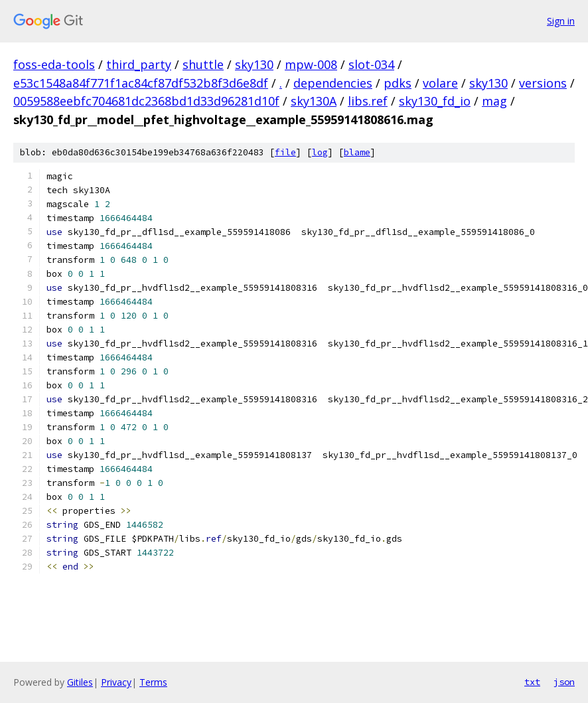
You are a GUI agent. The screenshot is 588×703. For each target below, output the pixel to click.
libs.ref (368, 101)
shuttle (203, 64)
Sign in (561, 21)
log (320, 152)
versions (543, 83)
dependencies (333, 83)
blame (357, 152)
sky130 (254, 64)
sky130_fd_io (435, 101)
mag (494, 101)
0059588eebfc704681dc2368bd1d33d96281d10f (146, 101)
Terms (153, 682)
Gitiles (80, 682)
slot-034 (371, 64)
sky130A (314, 101)
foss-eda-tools (54, 64)
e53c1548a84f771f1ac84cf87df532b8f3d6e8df (141, 83)
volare (440, 83)
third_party (139, 64)
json (564, 682)
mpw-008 (311, 64)
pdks (398, 83)
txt (532, 682)
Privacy (116, 682)
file (285, 152)
